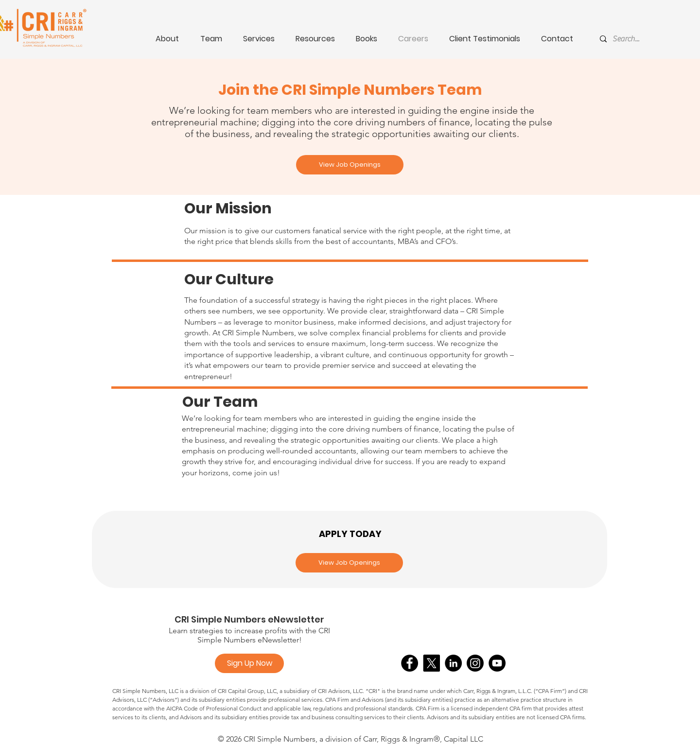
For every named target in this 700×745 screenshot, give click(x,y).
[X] (431, 663)
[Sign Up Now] (249, 663)
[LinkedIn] (453, 663)
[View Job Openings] (350, 165)
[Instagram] (475, 663)
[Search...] (643, 39)
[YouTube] (497, 663)
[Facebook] (410, 663)
